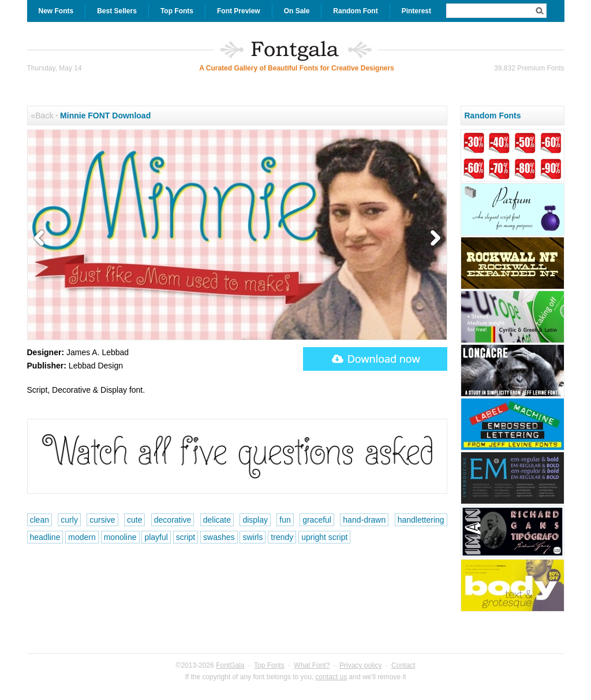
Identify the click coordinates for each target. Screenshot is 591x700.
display (255, 520)
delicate (217, 520)
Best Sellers (117, 11)
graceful (317, 520)
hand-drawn (364, 520)
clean (40, 520)
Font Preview (239, 11)
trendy (282, 537)
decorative (173, 520)
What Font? (312, 665)
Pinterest (416, 11)
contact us (332, 677)
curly (69, 520)
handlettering (421, 520)
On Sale (297, 11)
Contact (403, 665)
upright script (324, 537)
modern (82, 537)
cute (134, 520)
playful (156, 537)
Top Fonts (177, 11)
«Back (42, 116)
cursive (102, 520)
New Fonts (56, 11)
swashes (219, 537)
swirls (253, 537)
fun (285, 520)
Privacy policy (360, 665)
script (186, 537)
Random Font (355, 11)
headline (45, 537)
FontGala (230, 665)
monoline (120, 537)
